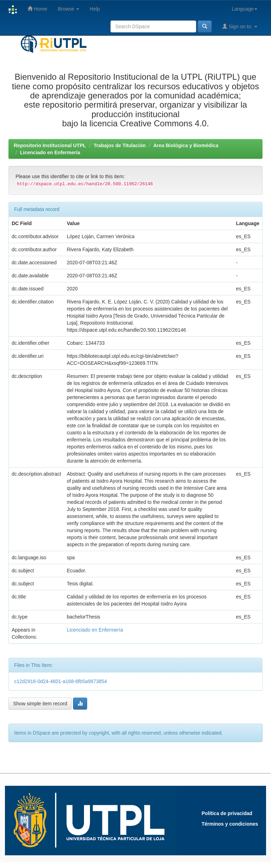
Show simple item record (40, 704)
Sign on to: (240, 26)
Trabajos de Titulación (120, 145)
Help (95, 9)
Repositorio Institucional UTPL (50, 145)
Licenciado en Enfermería (50, 152)
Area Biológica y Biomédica (186, 145)
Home (37, 9)
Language (245, 9)
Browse (69, 9)
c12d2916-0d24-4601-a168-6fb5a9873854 (61, 681)
